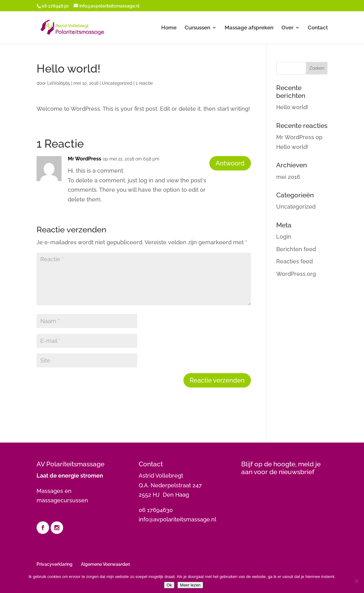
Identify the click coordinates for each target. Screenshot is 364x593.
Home (169, 28)
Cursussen (197, 28)
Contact (318, 28)
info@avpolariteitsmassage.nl (177, 519)
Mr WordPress (85, 159)
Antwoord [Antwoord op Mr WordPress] (230, 163)
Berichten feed (296, 249)
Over (287, 28)
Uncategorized (117, 83)
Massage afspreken (249, 28)
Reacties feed (294, 261)
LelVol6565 (59, 83)
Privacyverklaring (55, 564)
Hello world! (292, 107)
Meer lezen (190, 585)
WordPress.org (296, 274)
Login (284, 237)
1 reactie (144, 83)
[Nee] (356, 581)
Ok (169, 585)
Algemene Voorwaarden (105, 564)
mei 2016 (288, 177)
